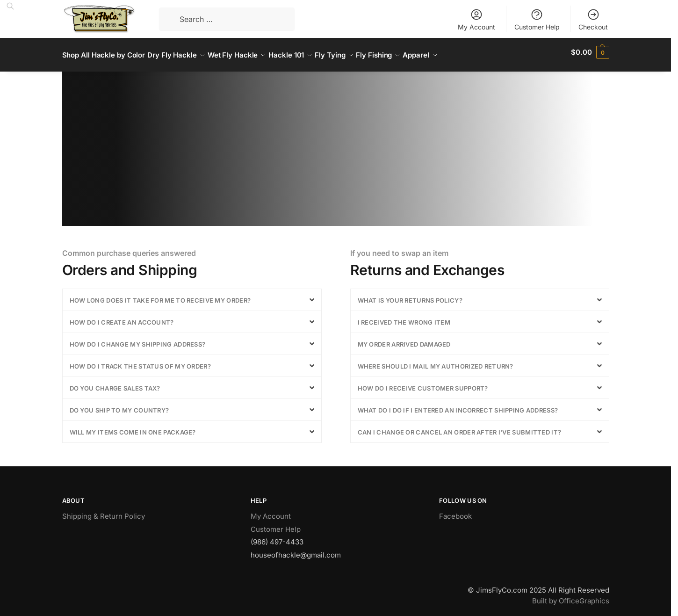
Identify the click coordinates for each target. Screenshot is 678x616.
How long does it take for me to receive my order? (160, 295)
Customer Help (537, 19)
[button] (192, 295)
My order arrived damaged (404, 339)
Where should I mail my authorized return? (436, 361)
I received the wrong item (404, 317)
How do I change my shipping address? (138, 339)
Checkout (593, 19)
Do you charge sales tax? (115, 383)
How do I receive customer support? (423, 383)
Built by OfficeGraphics (571, 596)
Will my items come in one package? (133, 427)
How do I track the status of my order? (140, 361)
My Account (476, 19)
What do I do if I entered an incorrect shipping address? (458, 405)
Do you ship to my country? (119, 405)
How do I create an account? (122, 317)
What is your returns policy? (410, 295)
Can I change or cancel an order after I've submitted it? (460, 427)
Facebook (455, 511)
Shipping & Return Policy (104, 511)
